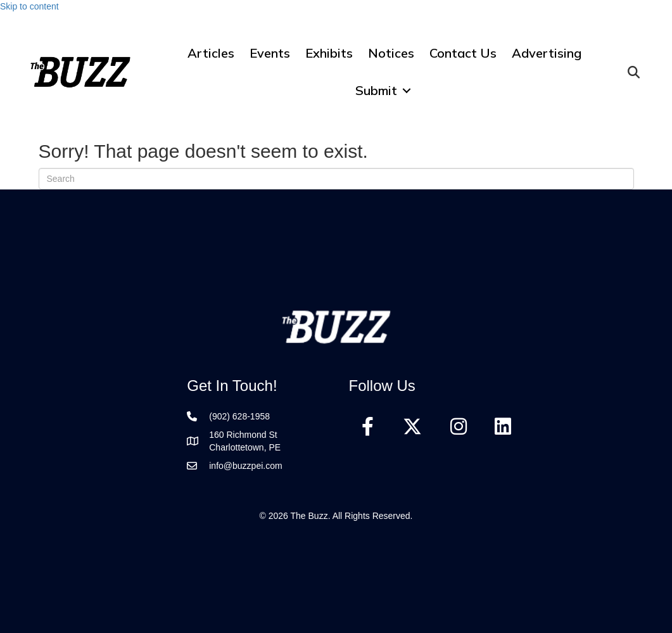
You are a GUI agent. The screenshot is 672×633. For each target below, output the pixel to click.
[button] (407, 90)
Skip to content (29, 6)
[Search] (336, 179)
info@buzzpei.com (245, 466)
